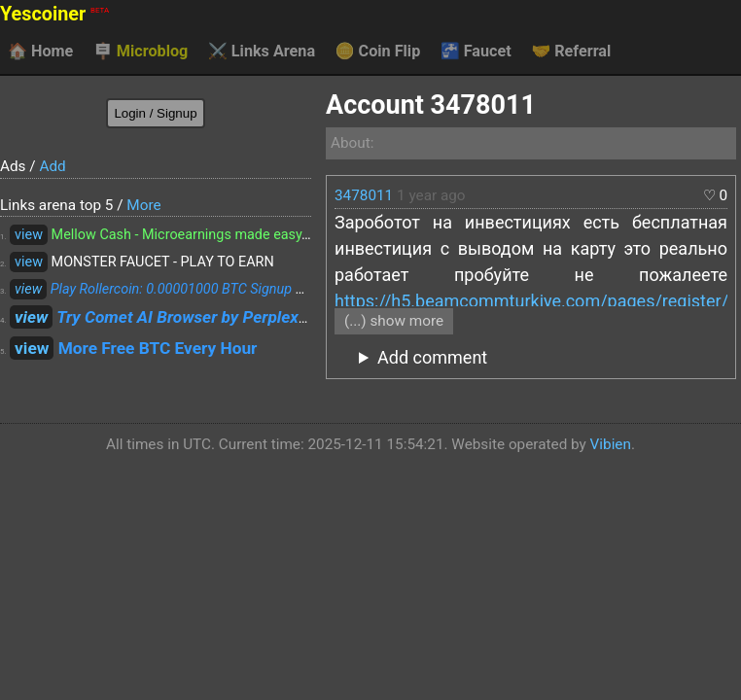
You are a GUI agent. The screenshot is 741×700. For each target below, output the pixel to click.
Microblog (141, 52)
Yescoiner (54, 14)
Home (40, 52)
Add (52, 166)
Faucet (476, 52)
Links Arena (262, 52)
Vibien (611, 444)
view (29, 235)
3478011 (364, 195)
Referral (571, 52)
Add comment (432, 357)
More (143, 205)
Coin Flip (378, 52)
